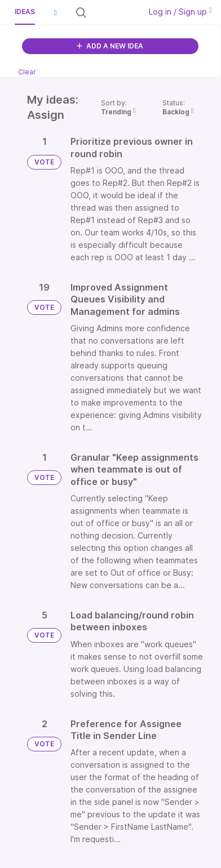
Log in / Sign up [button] (180, 12)
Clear (27, 72)
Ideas (25, 12)
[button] (55, 12)
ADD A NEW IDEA (110, 46)
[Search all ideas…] (113, 12)
